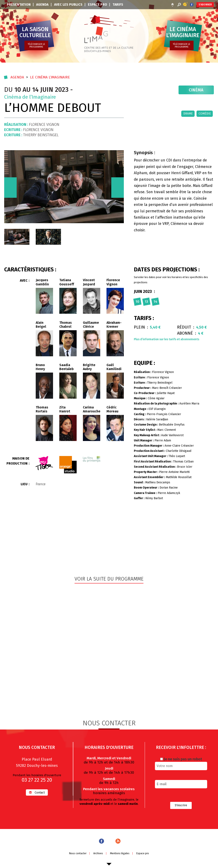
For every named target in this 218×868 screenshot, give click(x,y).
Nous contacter (78, 853)
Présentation (19, 4)
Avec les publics (68, 4)
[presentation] (10, 188)
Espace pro (98, 4)
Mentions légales (120, 853)
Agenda (42, 4)
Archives (98, 853)
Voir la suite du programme (109, 579)
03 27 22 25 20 (37, 780)
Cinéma (196, 90)
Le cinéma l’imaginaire (51, 77)
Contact (37, 792)
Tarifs (118, 4)
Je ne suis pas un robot (181, 759)
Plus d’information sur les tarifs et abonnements (167, 339)
